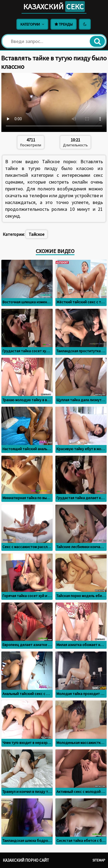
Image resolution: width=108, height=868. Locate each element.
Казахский (54, 7)
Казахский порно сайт (26, 860)
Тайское (37, 234)
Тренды (64, 24)
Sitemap (99, 860)
